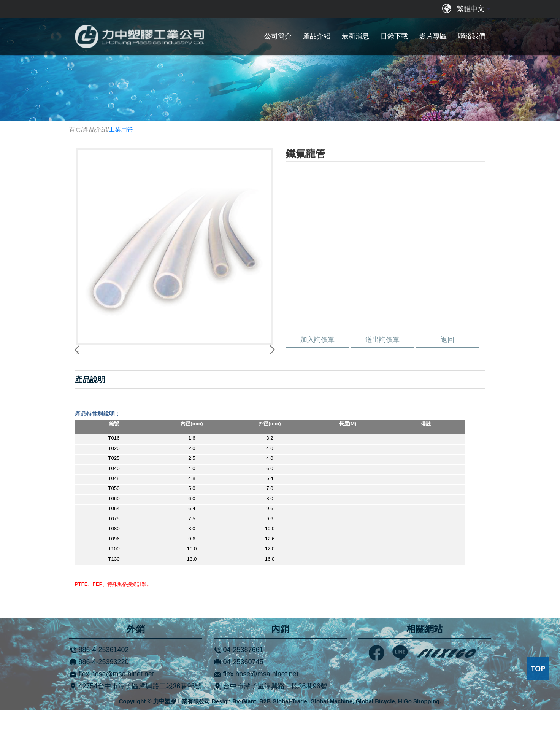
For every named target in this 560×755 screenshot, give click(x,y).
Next (271, 373)
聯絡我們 (472, 36)
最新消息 (355, 36)
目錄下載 (394, 36)
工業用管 (121, 130)
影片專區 (433, 36)
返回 (447, 385)
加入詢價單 (317, 385)
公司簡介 (278, 36)
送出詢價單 (382, 385)
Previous (78, 373)
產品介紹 (317, 36)
